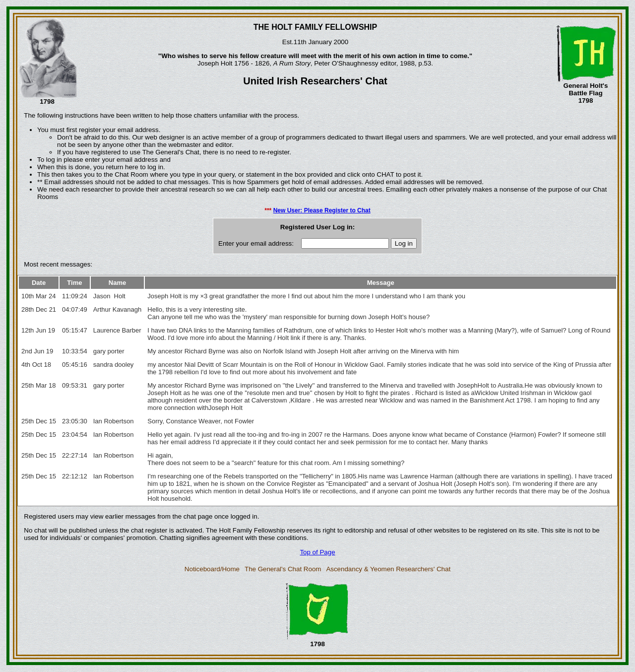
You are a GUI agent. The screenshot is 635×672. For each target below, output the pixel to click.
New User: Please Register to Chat (322, 210)
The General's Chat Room (283, 569)
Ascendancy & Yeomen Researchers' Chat (388, 569)
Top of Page (317, 552)
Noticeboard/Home (212, 569)
